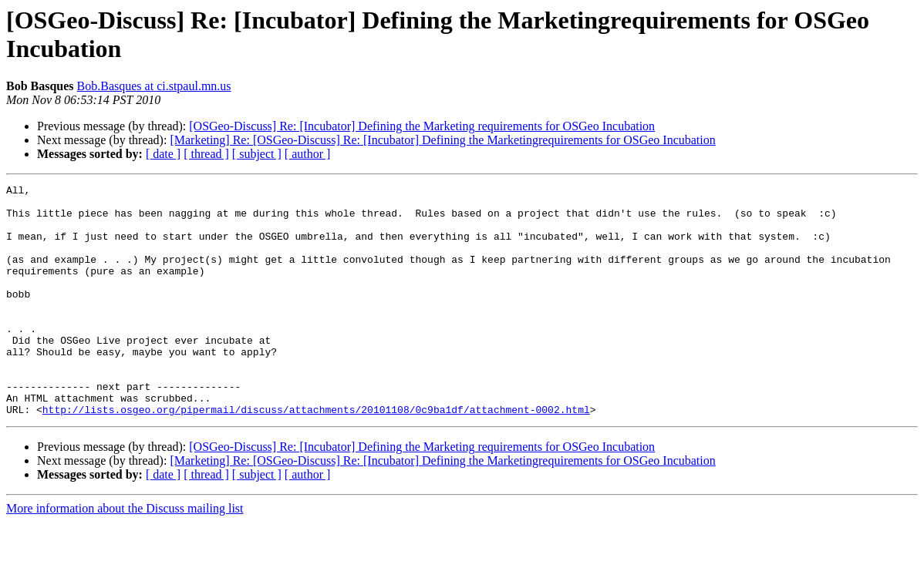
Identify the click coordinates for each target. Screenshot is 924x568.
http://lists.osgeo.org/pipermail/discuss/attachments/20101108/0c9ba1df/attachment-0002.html (316, 455)
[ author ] (308, 154)
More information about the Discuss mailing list (125, 555)
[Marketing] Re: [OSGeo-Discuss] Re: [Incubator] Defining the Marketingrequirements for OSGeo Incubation (442, 140)
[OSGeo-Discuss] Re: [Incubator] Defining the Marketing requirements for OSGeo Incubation (422, 126)
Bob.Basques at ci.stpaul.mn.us (154, 86)
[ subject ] (257, 154)
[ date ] (163, 154)
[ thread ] (206, 154)
